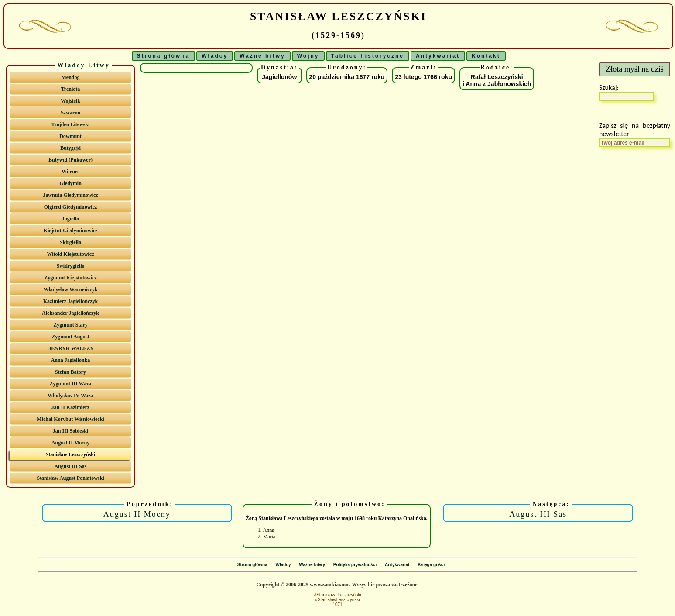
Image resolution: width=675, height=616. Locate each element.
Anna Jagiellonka (71, 360)
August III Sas (70, 466)
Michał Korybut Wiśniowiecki (70, 419)
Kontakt (486, 56)
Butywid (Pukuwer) (70, 160)
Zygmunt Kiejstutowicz (70, 278)
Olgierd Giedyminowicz (71, 207)
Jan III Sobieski (70, 431)
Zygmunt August (70, 337)
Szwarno (70, 113)
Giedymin (70, 183)
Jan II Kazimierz (70, 407)
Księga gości (431, 565)
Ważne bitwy (262, 56)
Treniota (71, 89)
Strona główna (164, 56)
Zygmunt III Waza (71, 384)
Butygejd (70, 148)
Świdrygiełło (70, 266)
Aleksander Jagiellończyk (70, 313)
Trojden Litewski (71, 124)
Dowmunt (70, 136)
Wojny (308, 56)
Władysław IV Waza (70, 396)
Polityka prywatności (355, 565)
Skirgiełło (70, 242)
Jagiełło (70, 219)
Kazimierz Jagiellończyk (71, 301)
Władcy (215, 56)
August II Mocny (70, 443)
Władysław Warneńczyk (70, 289)
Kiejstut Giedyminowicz (71, 231)
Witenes (70, 172)
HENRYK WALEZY (70, 348)
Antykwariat (438, 56)
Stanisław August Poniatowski (70, 478)
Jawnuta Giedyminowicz (70, 195)
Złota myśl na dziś (634, 69)
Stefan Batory (70, 372)
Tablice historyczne (368, 56)
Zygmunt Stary (70, 325)
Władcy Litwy (83, 65)
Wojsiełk (70, 101)
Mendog (70, 77)
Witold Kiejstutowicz (70, 254)
